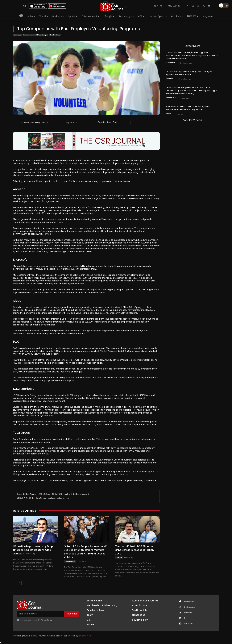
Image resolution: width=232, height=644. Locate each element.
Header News (55, 35)
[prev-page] (15, 583)
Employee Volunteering (58, 498)
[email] (40, 614)
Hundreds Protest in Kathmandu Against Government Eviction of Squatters (188, 108)
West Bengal (70, 561)
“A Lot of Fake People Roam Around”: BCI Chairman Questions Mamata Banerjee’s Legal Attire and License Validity (86, 552)
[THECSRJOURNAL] (113, 6)
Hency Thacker (42, 122)
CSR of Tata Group (38, 498)
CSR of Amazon (30, 494)
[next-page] (20, 583)
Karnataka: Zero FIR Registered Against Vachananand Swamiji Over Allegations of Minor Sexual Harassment (192, 55)
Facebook (189, 602)
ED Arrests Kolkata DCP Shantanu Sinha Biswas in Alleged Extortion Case (134, 550)
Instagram (189, 607)
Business (17, 35)
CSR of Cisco (45, 494)
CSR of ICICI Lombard (62, 494)
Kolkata (119, 557)
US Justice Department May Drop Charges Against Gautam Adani (33, 548)
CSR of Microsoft (81, 494)
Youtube (188, 624)
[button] (25, 6)
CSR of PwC (22, 498)
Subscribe (72, 614)
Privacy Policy (46, 620)
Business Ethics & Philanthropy (35, 35)
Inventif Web (85, 636)
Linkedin (188, 613)
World (168, 114)
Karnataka (170, 63)
